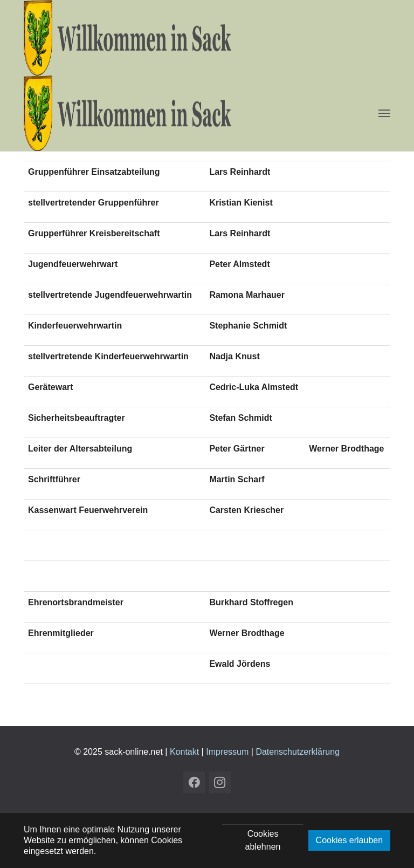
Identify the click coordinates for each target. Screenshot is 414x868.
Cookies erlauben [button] (350, 840)
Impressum (227, 752)
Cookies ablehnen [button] (263, 840)
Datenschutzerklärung (298, 752)
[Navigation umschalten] (384, 113)
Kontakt (184, 752)
